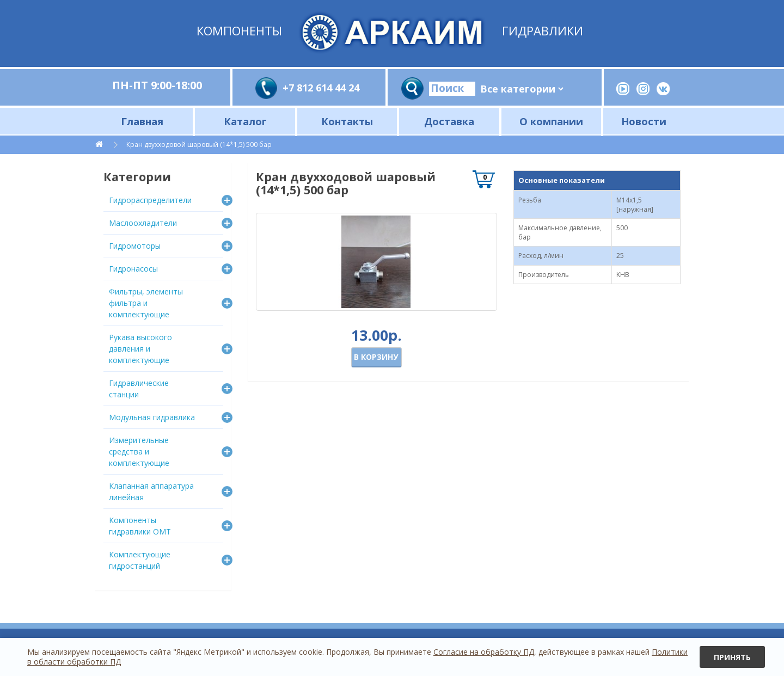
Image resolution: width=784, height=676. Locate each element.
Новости (644, 121)
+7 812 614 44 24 (321, 88)
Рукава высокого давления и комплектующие (140, 349)
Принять (732, 657)
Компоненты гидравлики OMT (140, 526)
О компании (551, 121)
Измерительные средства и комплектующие (139, 451)
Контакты (347, 121)
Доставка (449, 121)
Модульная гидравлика (152, 417)
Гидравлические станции (139, 389)
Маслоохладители (143, 223)
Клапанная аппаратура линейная (151, 491)
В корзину (376, 357)
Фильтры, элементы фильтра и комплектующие (146, 303)
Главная (142, 121)
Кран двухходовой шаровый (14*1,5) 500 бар (199, 145)
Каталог (245, 121)
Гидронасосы (133, 269)
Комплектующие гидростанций (140, 560)
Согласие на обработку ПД (484, 652)
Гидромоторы (135, 246)
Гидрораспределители (150, 200)
